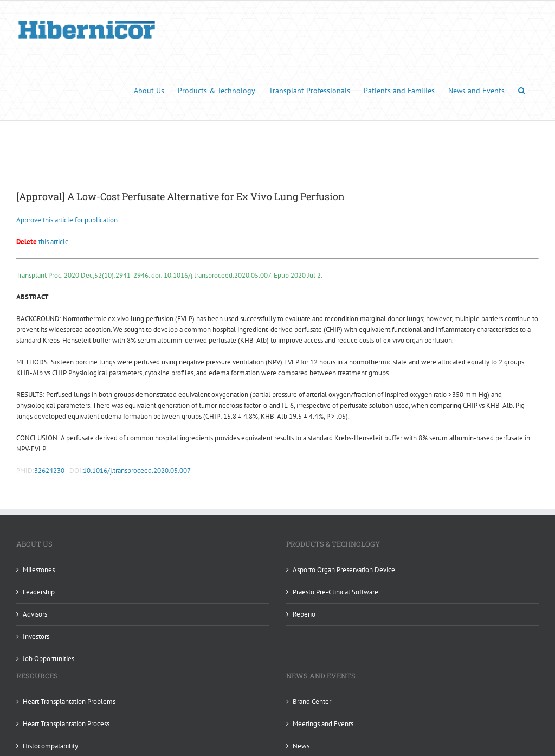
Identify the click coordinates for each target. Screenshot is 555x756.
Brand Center (312, 701)
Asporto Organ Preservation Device (344, 570)
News (301, 746)
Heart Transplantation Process (66, 724)
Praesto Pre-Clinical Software (335, 592)
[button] (522, 90)
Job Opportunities (49, 659)
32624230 (49, 470)
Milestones (39, 570)
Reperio (304, 614)
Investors (36, 636)
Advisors (35, 614)
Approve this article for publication (67, 220)
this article (43, 242)
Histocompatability (50, 746)
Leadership (39, 592)
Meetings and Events (323, 724)
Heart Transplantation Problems (69, 701)
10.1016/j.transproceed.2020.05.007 (137, 470)
